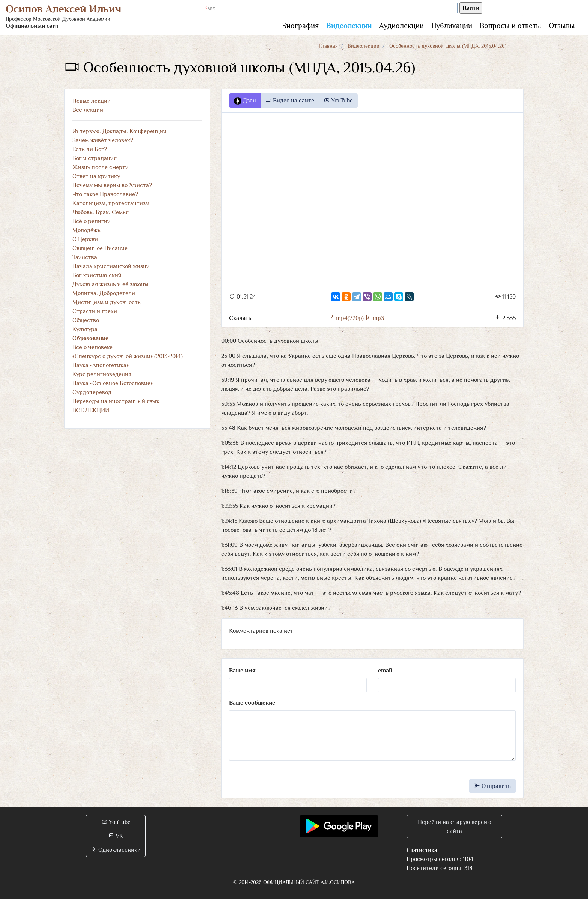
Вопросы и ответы (510, 26)
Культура (85, 329)
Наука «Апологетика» (100, 365)
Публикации (452, 26)
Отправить (492, 786)
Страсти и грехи (95, 311)
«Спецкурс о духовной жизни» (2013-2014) (127, 356)
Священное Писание (100, 248)
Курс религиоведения (102, 374)
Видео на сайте (290, 101)
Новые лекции (91, 101)
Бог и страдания (94, 158)
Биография (300, 26)
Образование (90, 338)
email (385, 671)
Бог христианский (97, 275)
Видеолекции (349, 26)
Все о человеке (92, 347)
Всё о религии (91, 221)
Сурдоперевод (92, 392)
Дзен (245, 101)
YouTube (338, 101)
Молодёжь (86, 230)
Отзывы (562, 26)
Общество (86, 320)
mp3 (375, 318)
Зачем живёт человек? (103, 140)
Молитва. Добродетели (104, 293)
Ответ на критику (96, 176)
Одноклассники (116, 850)
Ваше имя (242, 671)
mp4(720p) (347, 318)
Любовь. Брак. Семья (100, 212)
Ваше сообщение (252, 703)
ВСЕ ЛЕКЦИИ (91, 410)
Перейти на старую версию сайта (454, 827)
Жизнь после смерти (100, 167)
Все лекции (88, 110)
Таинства (85, 257)
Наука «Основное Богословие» (112, 383)
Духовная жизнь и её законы (110, 284)
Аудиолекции (401, 26)
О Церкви (85, 239)
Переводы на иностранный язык (116, 401)
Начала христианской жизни (111, 266)
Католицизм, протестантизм (111, 203)
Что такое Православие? (105, 194)
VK (116, 836)
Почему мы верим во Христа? (112, 185)
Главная (328, 46)
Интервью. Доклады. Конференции (119, 131)
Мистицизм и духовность (106, 302)
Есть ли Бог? (90, 149)
